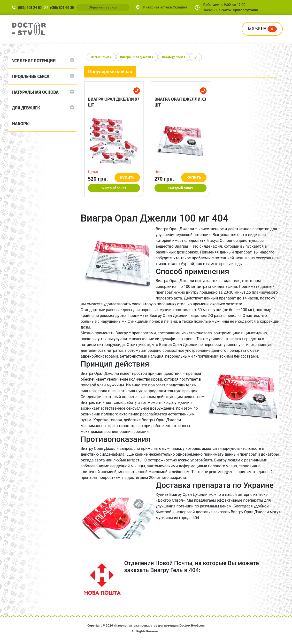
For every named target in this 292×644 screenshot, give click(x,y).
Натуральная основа (35, 92)
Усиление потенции (34, 61)
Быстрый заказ (114, 188)
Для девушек (26, 108)
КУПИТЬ (127, 178)
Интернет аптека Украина (165, 7)
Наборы (21, 124)
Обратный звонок (103, 7)
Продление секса (31, 77)
